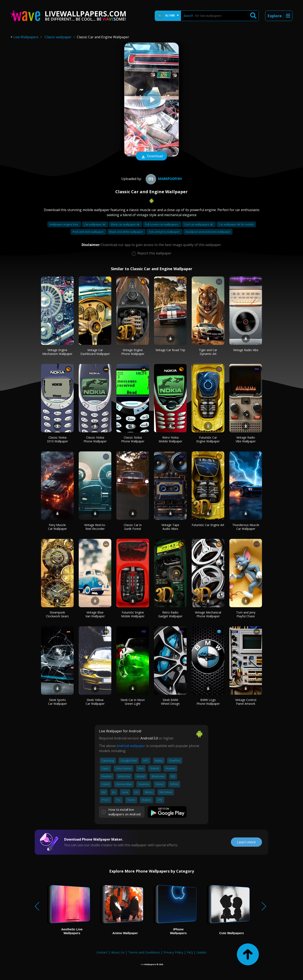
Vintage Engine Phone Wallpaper (133, 352)
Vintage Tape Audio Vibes (170, 527)
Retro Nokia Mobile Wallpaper (170, 439)
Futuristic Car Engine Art (208, 525)
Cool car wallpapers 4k (199, 224)
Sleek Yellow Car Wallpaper (95, 702)
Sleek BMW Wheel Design (170, 702)
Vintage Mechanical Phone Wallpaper (208, 614)
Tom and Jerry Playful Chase (246, 614)
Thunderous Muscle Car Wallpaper (246, 527)
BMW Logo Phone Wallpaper (208, 702)
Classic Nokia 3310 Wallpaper (57, 439)
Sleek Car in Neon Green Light (133, 702)
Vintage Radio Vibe (246, 350)
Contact (102, 952)
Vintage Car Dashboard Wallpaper (95, 352)
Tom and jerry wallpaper (164, 232)
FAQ (190, 952)
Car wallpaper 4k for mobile (236, 224)
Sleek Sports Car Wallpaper (57, 702)
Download (151, 156)
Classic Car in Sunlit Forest (133, 527)
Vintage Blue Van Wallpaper (95, 614)
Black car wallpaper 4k (126, 224)
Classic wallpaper (58, 37)
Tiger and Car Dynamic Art (208, 352)
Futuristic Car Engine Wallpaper (208, 439)
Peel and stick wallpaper (88, 232)
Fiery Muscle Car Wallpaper (57, 527)
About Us (118, 952)
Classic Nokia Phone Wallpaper (95, 439)
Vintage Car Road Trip (170, 350)
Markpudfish (163, 179)
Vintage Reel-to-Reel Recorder (95, 527)
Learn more (246, 842)
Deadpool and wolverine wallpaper (208, 232)
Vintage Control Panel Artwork (246, 702)
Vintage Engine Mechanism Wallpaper (57, 352)
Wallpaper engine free (64, 224)
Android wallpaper (131, 746)
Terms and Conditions (144, 952)
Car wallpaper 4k (95, 224)
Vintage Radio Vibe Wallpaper (246, 439)
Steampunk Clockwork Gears (57, 614)
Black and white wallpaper (126, 232)
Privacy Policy (173, 952)
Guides (202, 952)
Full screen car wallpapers (162, 224)
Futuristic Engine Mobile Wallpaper (133, 614)
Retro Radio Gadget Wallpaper (170, 614)
